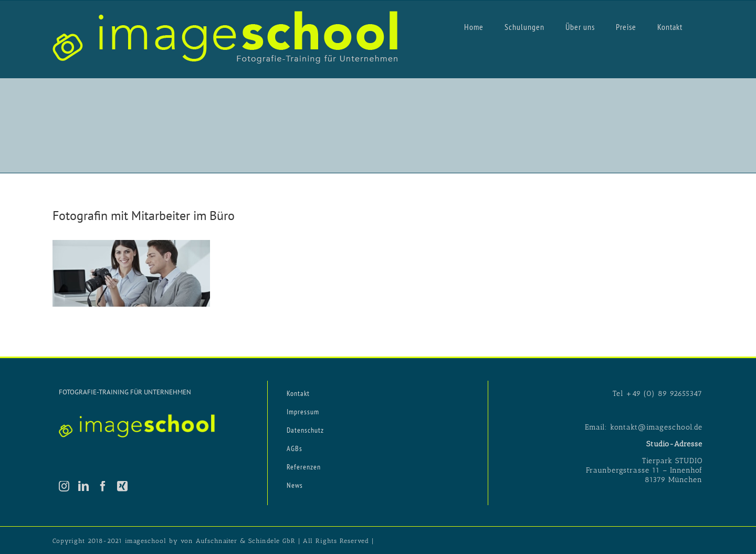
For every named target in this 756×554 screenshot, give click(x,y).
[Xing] (123, 486)
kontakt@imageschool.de (656, 427)
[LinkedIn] (84, 486)
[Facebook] (103, 486)
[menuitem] (474, 26)
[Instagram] (64, 486)
